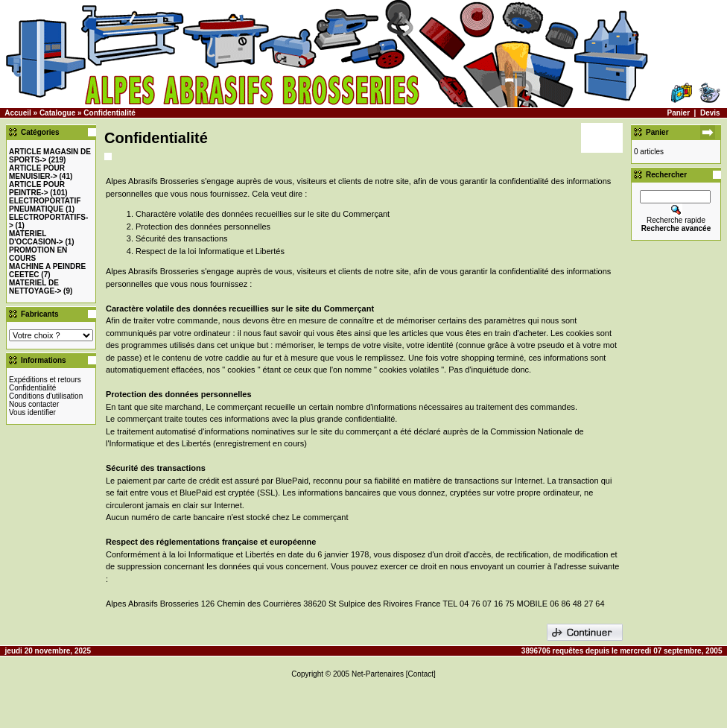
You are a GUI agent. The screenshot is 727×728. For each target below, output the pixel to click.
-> (37, 172)
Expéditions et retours (45, 380)
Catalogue (57, 113)
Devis (710, 113)
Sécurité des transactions (182, 238)
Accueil (18, 113)
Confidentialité (109, 113)
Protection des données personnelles (203, 227)
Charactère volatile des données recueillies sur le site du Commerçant (263, 214)
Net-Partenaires (378, 674)
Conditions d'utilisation (46, 396)
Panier (678, 113)
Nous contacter (34, 404)
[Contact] (421, 674)
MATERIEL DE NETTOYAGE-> (35, 287)
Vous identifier (32, 412)
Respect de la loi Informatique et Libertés (210, 251)
